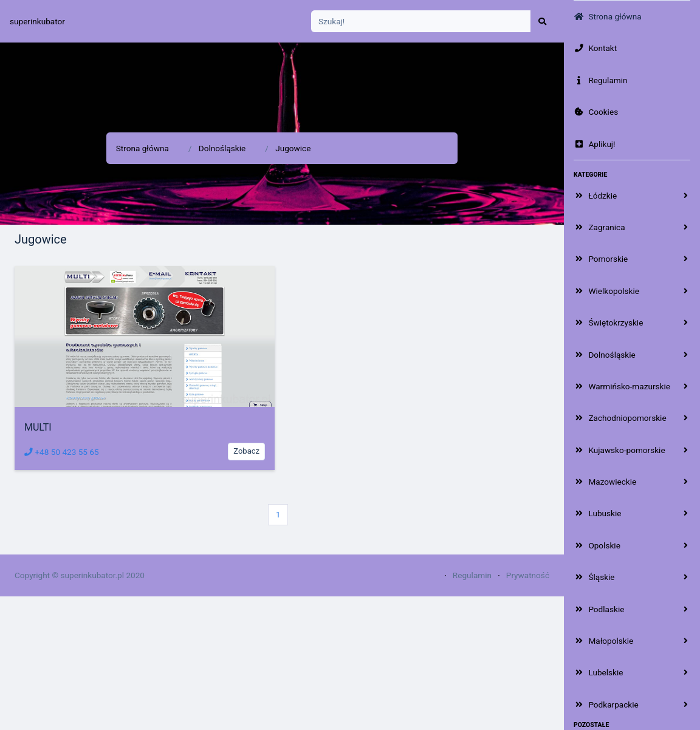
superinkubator (37, 21)
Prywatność (528, 575)
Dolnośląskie (222, 148)
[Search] (421, 22)
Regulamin (472, 575)
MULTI (38, 427)
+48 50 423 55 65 (62, 452)
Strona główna (142, 148)
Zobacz (246, 451)
